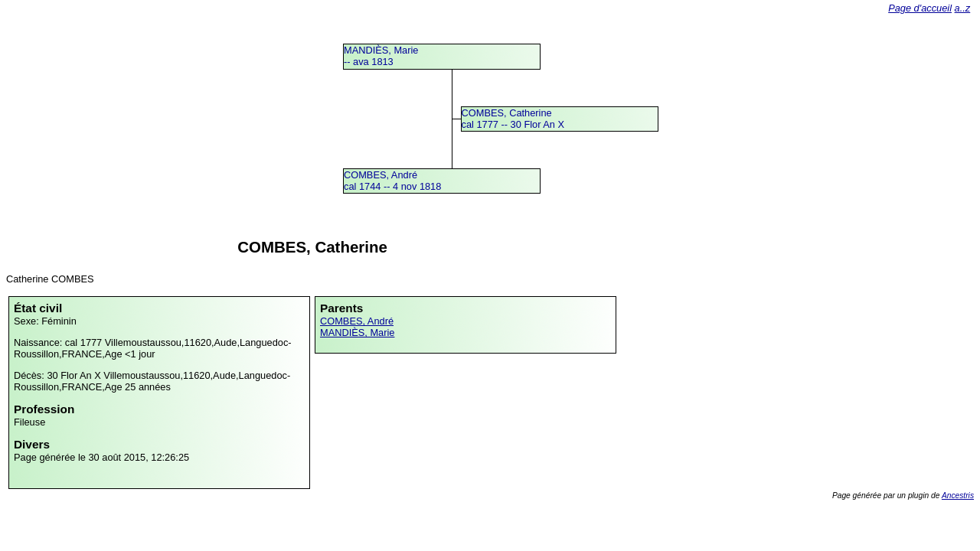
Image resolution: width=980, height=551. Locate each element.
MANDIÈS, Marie (357, 333)
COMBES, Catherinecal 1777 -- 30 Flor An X (513, 119)
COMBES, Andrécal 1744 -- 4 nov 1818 (392, 181)
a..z (963, 8)
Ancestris (958, 496)
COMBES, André (357, 321)
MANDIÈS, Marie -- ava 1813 (381, 56)
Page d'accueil (920, 8)
